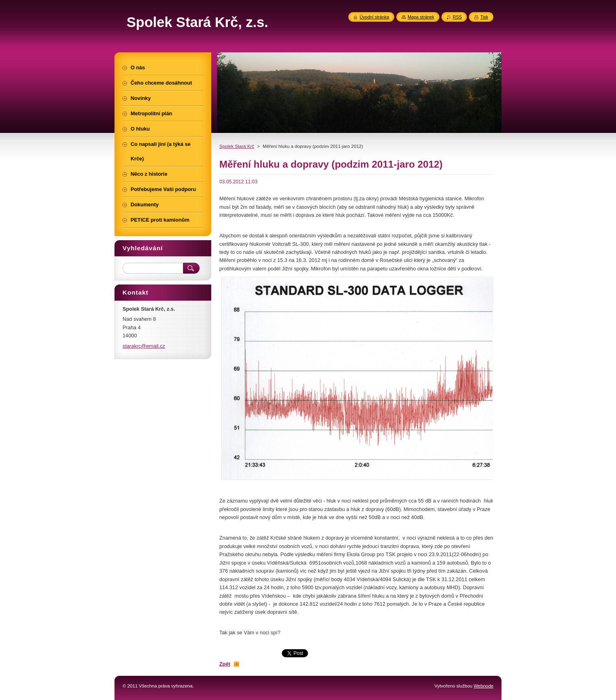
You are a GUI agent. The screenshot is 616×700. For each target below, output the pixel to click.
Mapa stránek (421, 17)
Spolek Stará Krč (237, 146)
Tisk (484, 17)
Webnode (484, 686)
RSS (457, 17)
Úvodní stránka (374, 17)
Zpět (225, 664)
